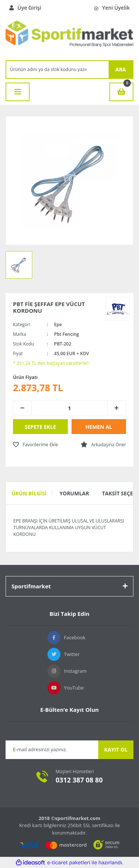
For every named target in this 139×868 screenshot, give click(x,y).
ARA (121, 69)
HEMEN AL (99, 427)
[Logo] (69, 38)
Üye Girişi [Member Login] (25, 8)
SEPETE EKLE (40, 427)
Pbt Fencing (67, 334)
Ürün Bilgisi (29, 493)
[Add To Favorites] (35, 445)
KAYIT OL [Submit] (116, 750)
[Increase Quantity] (116, 408)
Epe (58, 324)
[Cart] (121, 92)
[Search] (57, 70)
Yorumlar (75, 493)
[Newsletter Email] (52, 750)
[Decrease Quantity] (23, 408)
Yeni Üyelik (112, 8)
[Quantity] (69, 408)
